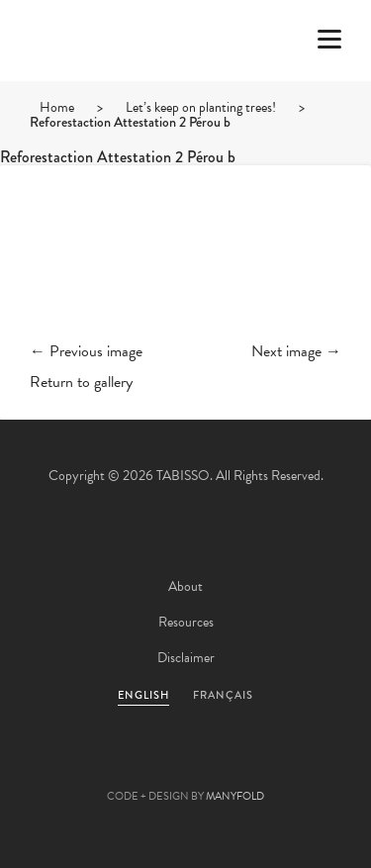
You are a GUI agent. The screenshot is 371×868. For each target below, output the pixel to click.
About (185, 586)
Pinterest (186, 765)
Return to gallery (81, 382)
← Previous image (86, 351)
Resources (186, 622)
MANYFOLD (235, 796)
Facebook (133, 765)
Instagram (293, 765)
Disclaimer (186, 658)
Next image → (296, 351)
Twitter (79, 765)
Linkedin (239, 765)
